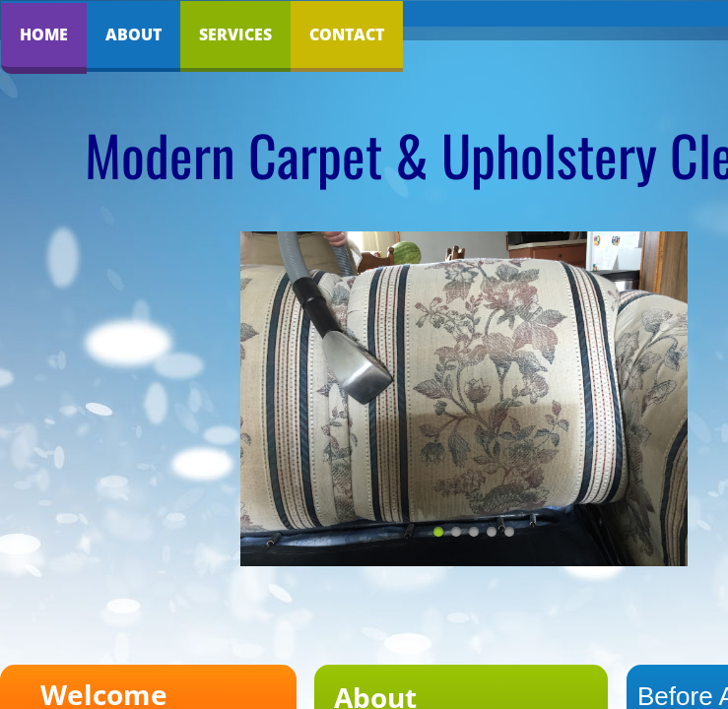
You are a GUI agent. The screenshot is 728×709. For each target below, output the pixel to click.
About (133, 34)
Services (235, 34)
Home (44, 34)
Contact (347, 34)
